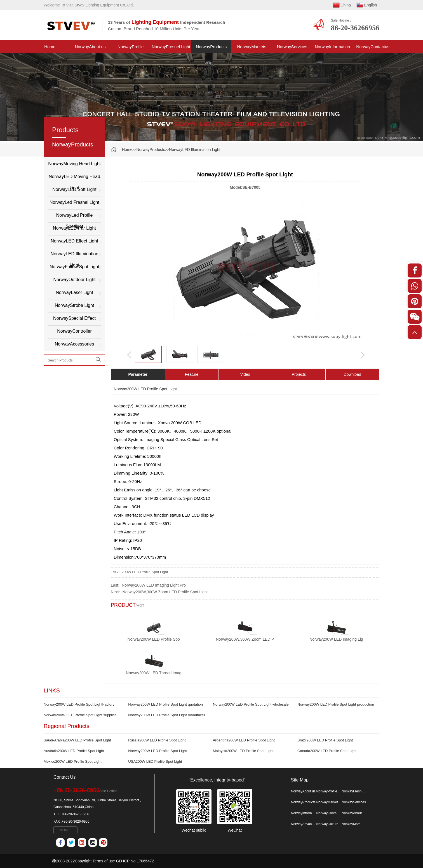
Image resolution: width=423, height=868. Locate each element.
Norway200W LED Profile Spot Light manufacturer (169, 715)
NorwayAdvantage (304, 824)
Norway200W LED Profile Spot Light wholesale (251, 704)
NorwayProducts (211, 47)
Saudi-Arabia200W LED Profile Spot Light (77, 740)
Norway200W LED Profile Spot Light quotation (165, 704)
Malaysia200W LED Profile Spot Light (243, 751)
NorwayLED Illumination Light (195, 150)
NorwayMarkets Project (252, 49)
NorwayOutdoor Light (74, 280)
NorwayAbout (352, 813)
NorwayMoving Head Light (74, 164)
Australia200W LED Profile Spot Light (74, 751)
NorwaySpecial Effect (74, 318)
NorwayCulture (327, 824)
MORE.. (66, 830)
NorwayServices (292, 47)
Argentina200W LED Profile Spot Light (244, 740)
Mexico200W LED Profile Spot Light (73, 761)
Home (50, 47)
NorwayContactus (373, 47)
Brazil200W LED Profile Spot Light (325, 740)
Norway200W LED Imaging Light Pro (154, 585)
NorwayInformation (332, 47)
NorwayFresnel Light (171, 47)
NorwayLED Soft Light (74, 189)
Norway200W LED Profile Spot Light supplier (80, 715)
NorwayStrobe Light (75, 305)
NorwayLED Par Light (74, 228)
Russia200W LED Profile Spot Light (157, 740)
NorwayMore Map (354, 824)
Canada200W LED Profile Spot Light (327, 751)
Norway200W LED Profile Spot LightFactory (79, 704)
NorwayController (74, 331)
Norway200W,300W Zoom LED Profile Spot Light (165, 592)
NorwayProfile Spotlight (131, 49)
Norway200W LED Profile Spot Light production (336, 704)
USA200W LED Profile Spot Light (155, 761)
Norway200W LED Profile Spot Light (158, 751)
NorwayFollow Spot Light (75, 267)
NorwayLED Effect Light (74, 241)
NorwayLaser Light (74, 292)
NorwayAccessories (74, 344)
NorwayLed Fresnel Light (74, 202)
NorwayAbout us (90, 47)
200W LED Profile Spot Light (145, 572)
